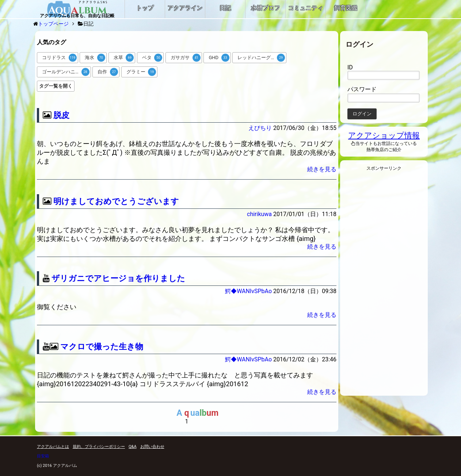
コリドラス (59, 58)
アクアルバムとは (53, 447)
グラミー (141, 72)
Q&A (133, 447)
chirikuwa (259, 214)
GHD (219, 58)
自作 (108, 72)
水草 (124, 58)
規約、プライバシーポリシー (99, 447)
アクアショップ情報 (384, 135)
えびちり (260, 128)
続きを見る (322, 169)
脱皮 (61, 115)
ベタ (152, 58)
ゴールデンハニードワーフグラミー (66, 72)
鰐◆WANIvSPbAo (248, 291)
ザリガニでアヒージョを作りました (118, 278)
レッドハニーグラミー (261, 58)
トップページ (53, 24)
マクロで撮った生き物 (102, 347)
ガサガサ (186, 58)
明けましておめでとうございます (116, 201)
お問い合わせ (152, 447)
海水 (95, 58)
